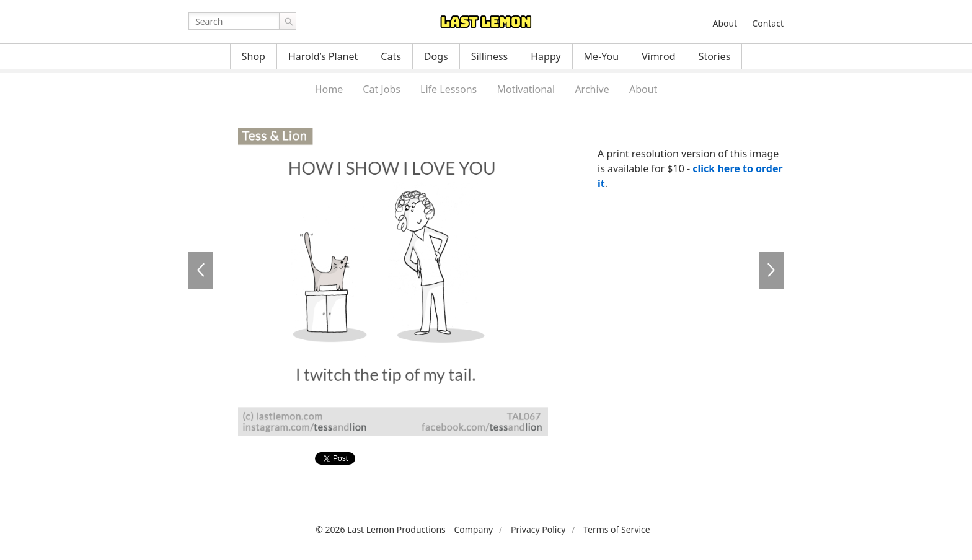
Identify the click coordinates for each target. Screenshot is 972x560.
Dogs (436, 56)
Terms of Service (617, 529)
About (725, 23)
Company (473, 529)
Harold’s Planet (323, 56)
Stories (715, 56)
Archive (592, 89)
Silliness (490, 56)
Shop (254, 56)
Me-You (602, 56)
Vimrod (659, 56)
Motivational (526, 89)
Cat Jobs (382, 89)
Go (288, 21)
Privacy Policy (538, 529)
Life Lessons (448, 89)
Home (329, 89)
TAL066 (771, 270)
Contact (768, 23)
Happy (546, 56)
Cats (391, 56)
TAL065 (201, 270)
